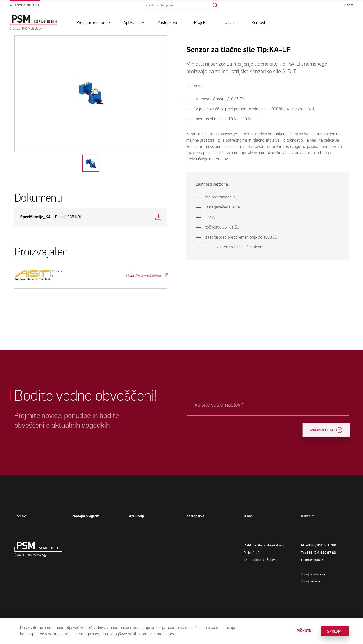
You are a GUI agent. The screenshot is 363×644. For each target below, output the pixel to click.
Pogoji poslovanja (321, 574)
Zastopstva (167, 23)
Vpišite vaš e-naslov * (233, 405)
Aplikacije (132, 23)
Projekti (201, 23)
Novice (349, 5)
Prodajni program (91, 23)
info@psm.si (323, 560)
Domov (20, 516)
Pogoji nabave (319, 581)
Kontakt (259, 23)
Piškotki (305, 631)
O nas (230, 23)
